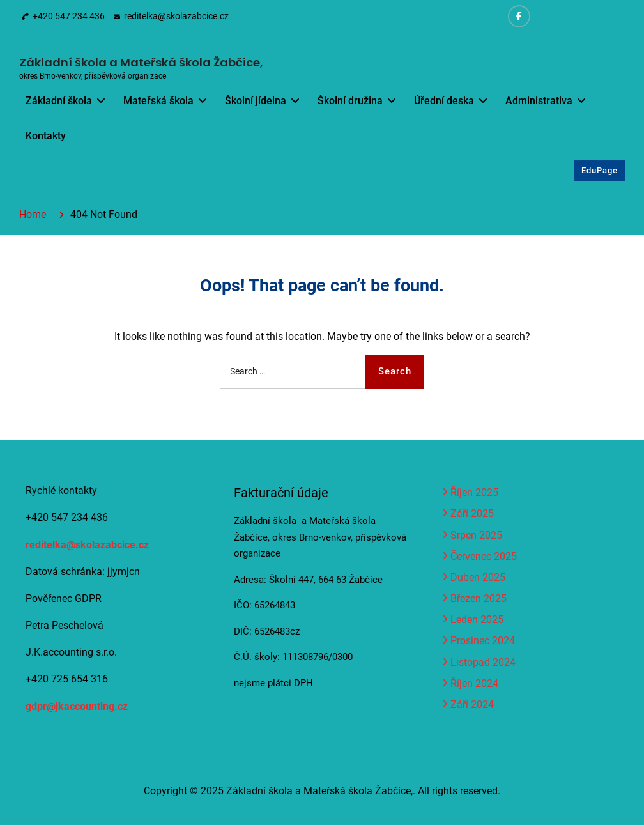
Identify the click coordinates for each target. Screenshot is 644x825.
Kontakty (46, 136)
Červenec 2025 (484, 556)
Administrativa (539, 101)
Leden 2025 (477, 620)
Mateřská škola (158, 101)
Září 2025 (472, 513)
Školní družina (350, 101)
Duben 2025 (478, 577)
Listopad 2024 (483, 662)
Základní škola (59, 101)
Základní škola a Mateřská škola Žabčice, (141, 62)
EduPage (600, 170)
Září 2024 (472, 705)
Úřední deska (444, 101)
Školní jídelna (256, 101)
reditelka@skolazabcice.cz (176, 16)
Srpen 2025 (476, 535)
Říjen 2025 (474, 492)
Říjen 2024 (474, 683)
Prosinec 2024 (483, 641)
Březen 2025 (479, 598)
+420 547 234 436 (69, 16)
